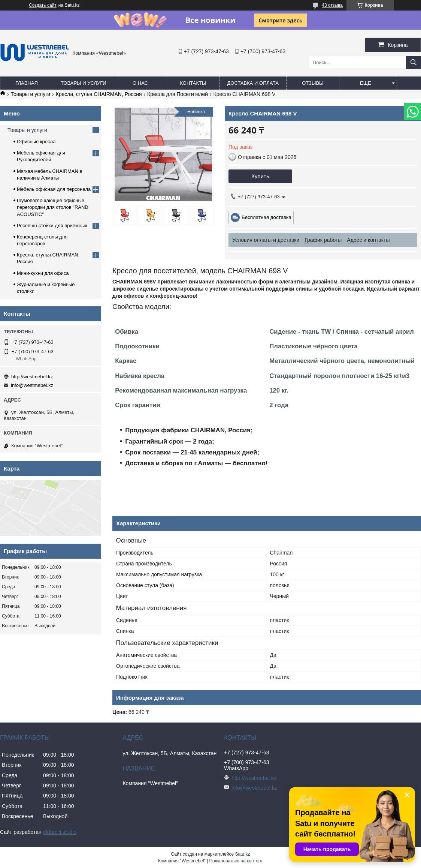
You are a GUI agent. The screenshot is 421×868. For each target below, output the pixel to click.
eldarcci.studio (60, 832)
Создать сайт (43, 5)
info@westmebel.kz (32, 385)
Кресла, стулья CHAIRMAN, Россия (99, 94)
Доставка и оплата (253, 83)
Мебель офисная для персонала (54, 189)
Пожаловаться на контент (236, 861)
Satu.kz (242, 854)
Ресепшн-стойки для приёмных (52, 226)
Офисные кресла (36, 142)
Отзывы (313, 83)
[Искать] (414, 62)
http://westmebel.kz (32, 377)
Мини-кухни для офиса (43, 273)
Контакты (193, 83)
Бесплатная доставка (266, 217)
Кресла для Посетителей (178, 94)
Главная (27, 83)
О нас (140, 83)
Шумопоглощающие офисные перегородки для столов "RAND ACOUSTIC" (53, 207)
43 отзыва (332, 5)
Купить (260, 176)
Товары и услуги (84, 83)
